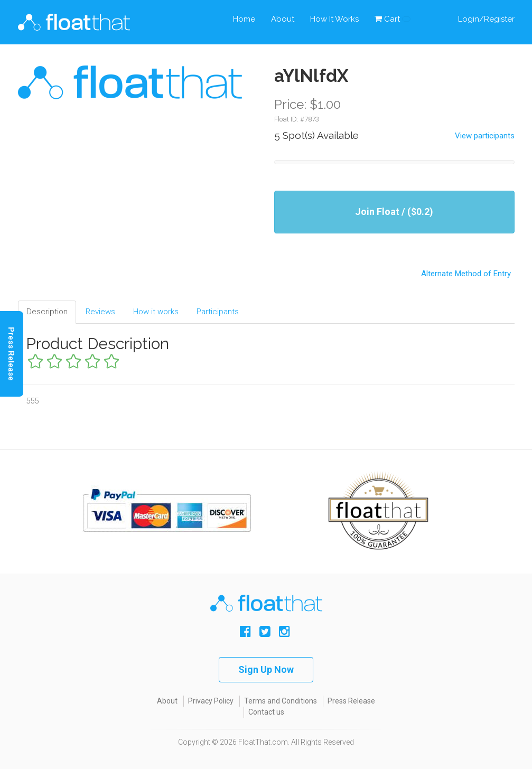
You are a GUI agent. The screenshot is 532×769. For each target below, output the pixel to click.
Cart (393, 19)
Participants (218, 312)
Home (244, 19)
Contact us (266, 712)
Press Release (351, 701)
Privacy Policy (211, 701)
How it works (156, 312)
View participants (485, 136)
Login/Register (486, 19)
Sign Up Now (266, 669)
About (283, 19)
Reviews (100, 312)
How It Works (334, 19)
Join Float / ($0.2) (394, 212)
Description (47, 312)
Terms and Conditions (281, 701)
